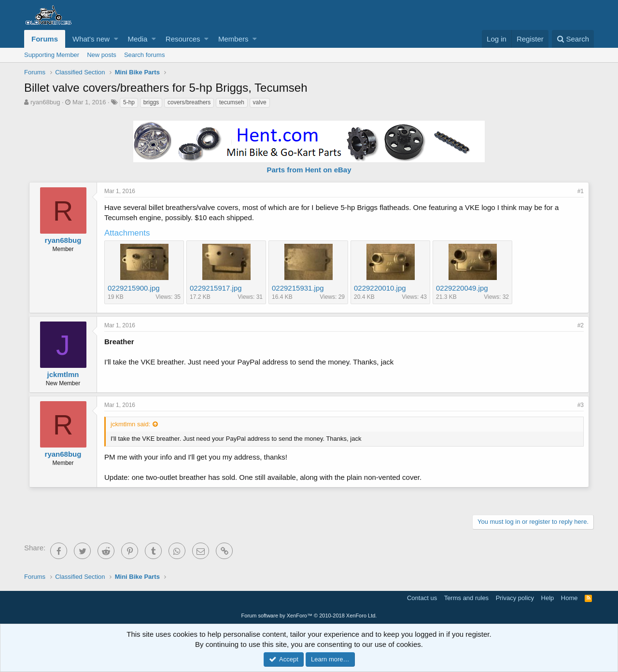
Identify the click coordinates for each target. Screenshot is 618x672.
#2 (581, 325)
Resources (183, 39)
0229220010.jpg (380, 288)
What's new (91, 39)
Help (548, 598)
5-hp (129, 102)
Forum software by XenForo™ (309, 616)
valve (260, 102)
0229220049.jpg (462, 288)
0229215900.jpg (134, 288)
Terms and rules (466, 598)
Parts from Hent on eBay (309, 170)
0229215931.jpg (298, 288)
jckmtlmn (63, 374)
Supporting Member (52, 55)
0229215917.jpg (216, 288)
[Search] (573, 39)
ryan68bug (45, 102)
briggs (151, 102)
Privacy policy (515, 598)
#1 (581, 191)
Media (138, 39)
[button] (116, 39)
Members (233, 39)
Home (569, 598)
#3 (581, 405)
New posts (102, 55)
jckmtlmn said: (130, 424)
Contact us (422, 598)
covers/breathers (189, 102)
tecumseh (232, 102)
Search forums (145, 55)
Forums (45, 39)
